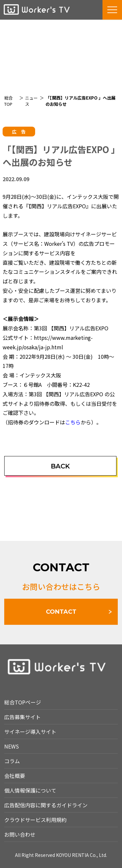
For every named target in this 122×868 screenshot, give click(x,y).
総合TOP (8, 101)
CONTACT (61, 612)
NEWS (12, 746)
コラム (12, 761)
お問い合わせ (20, 834)
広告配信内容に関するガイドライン (46, 805)
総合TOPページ (23, 702)
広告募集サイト (22, 717)
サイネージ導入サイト (30, 732)
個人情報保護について (30, 790)
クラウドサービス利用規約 (35, 820)
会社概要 (15, 776)
